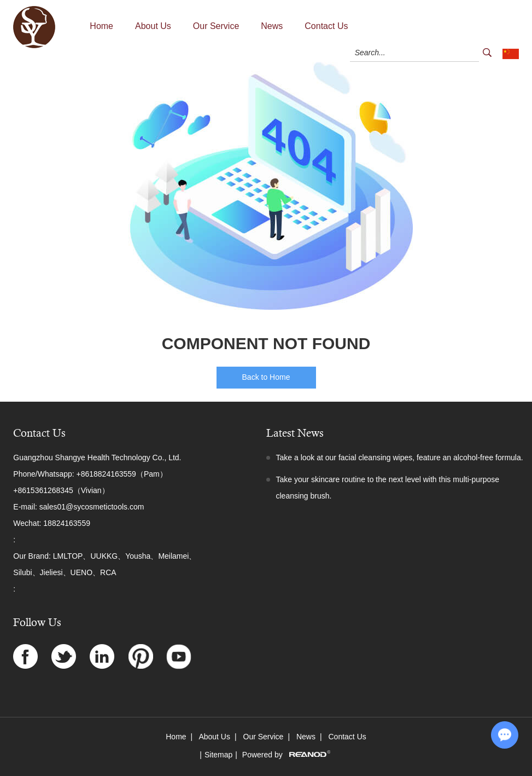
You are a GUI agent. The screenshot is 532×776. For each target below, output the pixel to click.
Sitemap (218, 755)
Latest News (295, 433)
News (272, 26)
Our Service (216, 26)
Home (101, 26)
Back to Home (266, 377)
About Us (153, 26)
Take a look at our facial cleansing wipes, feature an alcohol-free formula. (400, 458)
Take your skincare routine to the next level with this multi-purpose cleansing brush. (388, 488)
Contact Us (326, 26)
